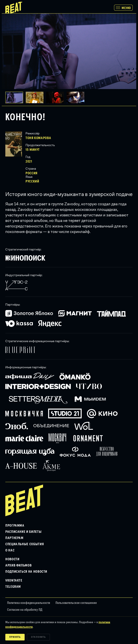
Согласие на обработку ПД (25, 610)
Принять (15, 637)
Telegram (13, 587)
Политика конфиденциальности (29, 603)
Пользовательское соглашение (76, 603)
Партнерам (14, 538)
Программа (15, 526)
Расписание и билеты (23, 532)
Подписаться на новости (26, 572)
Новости (12, 559)
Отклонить (38, 637)
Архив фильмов (18, 565)
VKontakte (14, 580)
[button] (36, 97)
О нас (10, 550)
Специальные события (25, 544)
